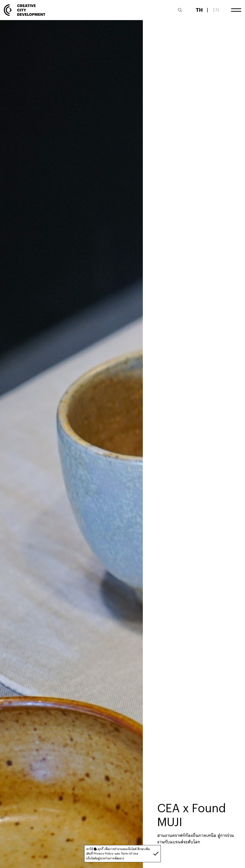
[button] (156, 854)
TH (199, 10)
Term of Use (130, 853)
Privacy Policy (104, 853)
